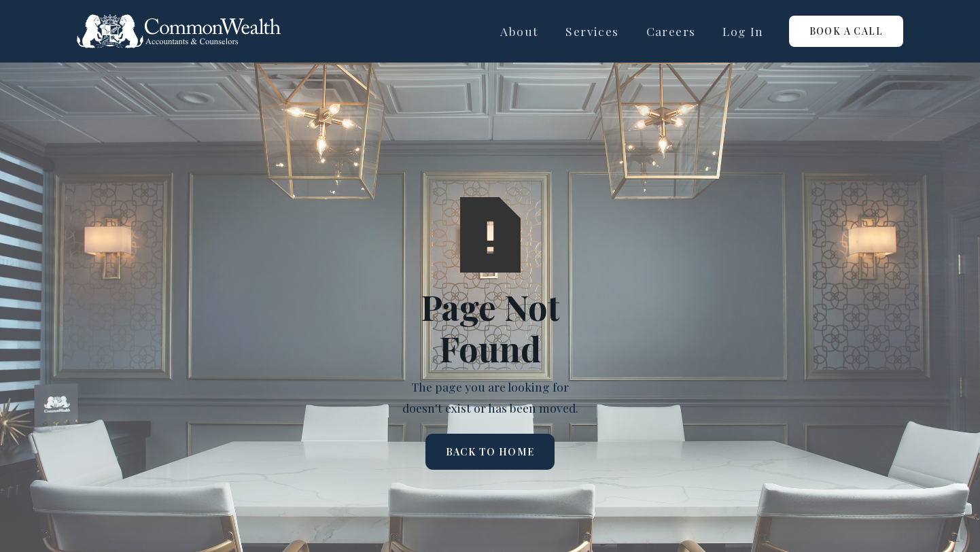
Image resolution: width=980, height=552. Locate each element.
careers (671, 31)
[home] (179, 31)
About (519, 31)
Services (592, 31)
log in (743, 31)
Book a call (846, 31)
